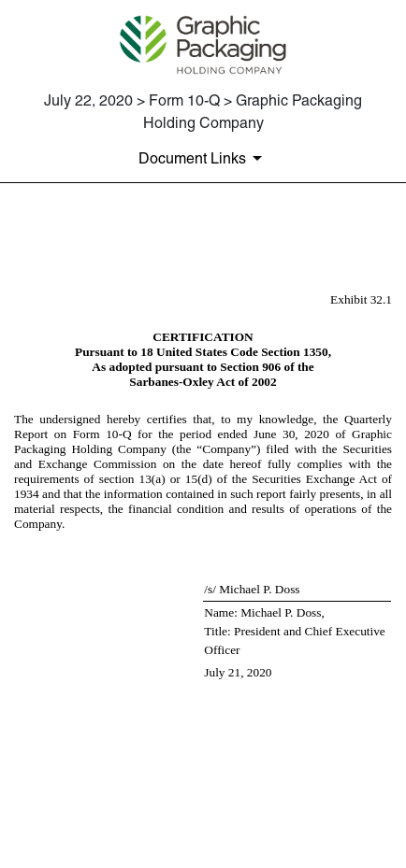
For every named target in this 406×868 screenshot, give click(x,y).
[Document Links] (203, 158)
